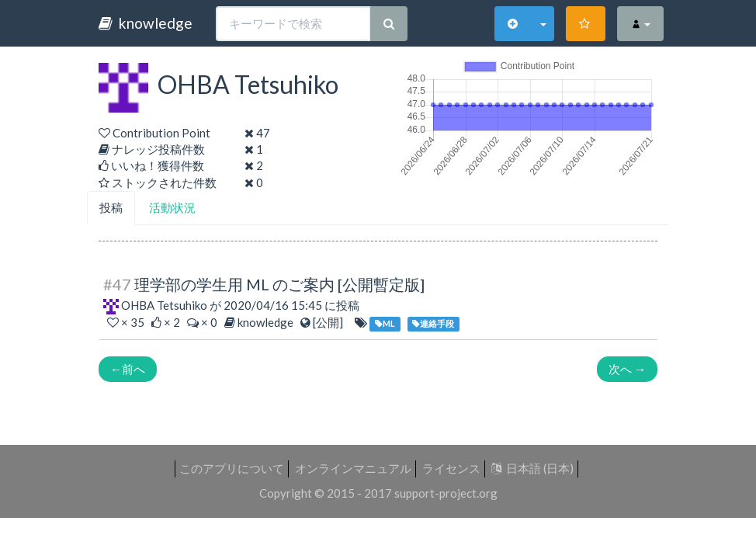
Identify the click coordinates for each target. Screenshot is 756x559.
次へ (627, 369)
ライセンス (451, 468)
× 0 (203, 322)
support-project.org (446, 493)
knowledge (146, 23)
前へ (128, 369)
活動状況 (172, 207)
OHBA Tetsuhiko (164, 305)
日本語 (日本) (532, 468)
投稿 (111, 207)
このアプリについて (232, 468)
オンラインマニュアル (353, 468)
